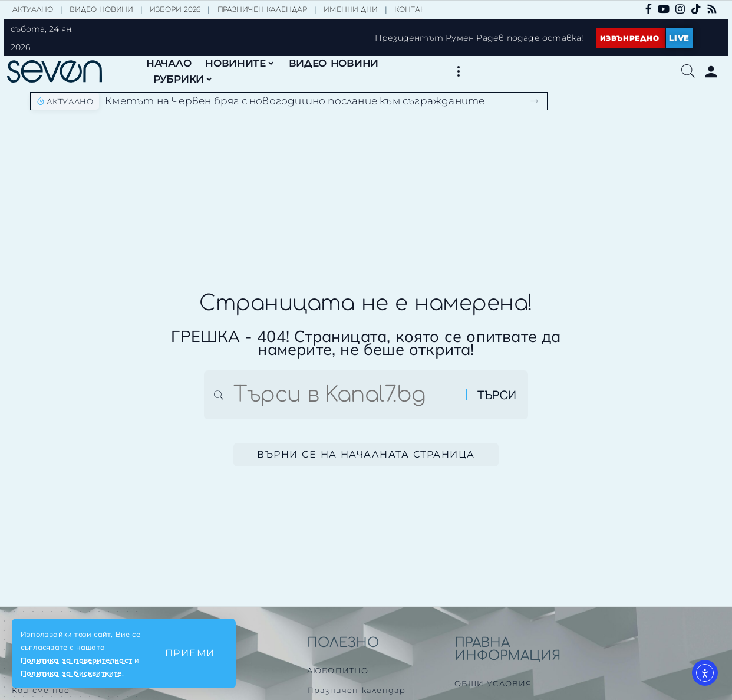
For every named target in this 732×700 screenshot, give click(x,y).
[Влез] (711, 72)
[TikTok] (696, 9)
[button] (190, 653)
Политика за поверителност (76, 660)
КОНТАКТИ (414, 9)
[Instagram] (680, 9)
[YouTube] (664, 9)
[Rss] (712, 9)
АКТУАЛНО (33, 9)
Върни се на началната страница (366, 455)
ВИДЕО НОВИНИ (101, 9)
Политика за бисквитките (71, 673)
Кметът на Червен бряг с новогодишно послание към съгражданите (295, 101)
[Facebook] (649, 9)
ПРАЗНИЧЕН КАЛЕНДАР (262, 9)
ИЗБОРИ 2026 (175, 9)
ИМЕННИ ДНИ (351, 9)
